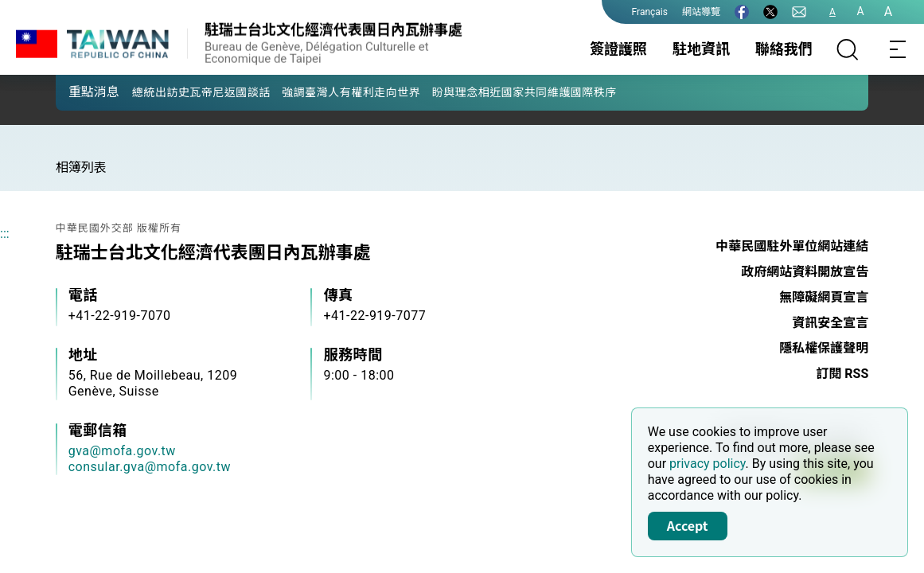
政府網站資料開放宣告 (805, 272)
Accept (688, 525)
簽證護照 (618, 49)
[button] (80, 92)
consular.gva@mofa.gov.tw (150, 467)
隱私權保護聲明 (824, 348)
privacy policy (708, 464)
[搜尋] (848, 49)
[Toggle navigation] (899, 49)
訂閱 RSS (842, 374)
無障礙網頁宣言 (824, 297)
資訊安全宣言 (830, 323)
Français (650, 12)
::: (5, 234)
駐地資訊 (701, 49)
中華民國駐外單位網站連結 (792, 246)
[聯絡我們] (799, 12)
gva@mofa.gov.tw (122, 451)
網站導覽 (701, 12)
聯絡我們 (784, 49)
